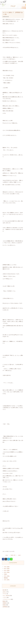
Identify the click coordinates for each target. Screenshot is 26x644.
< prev (6, 555)
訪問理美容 (5, 607)
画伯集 (4, 605)
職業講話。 (6, 578)
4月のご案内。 (7, 572)
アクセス (5, 594)
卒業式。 (6, 574)
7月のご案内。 (7, 567)
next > (20, 555)
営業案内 (5, 603)
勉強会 (4, 601)
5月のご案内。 (7, 570)
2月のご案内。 (7, 580)
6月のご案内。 (7, 569)
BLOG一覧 (13, 555)
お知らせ (5, 592)
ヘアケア (5, 597)
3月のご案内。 (7, 576)
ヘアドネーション (7, 599)
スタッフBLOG (6, 596)
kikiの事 (4, 590)
